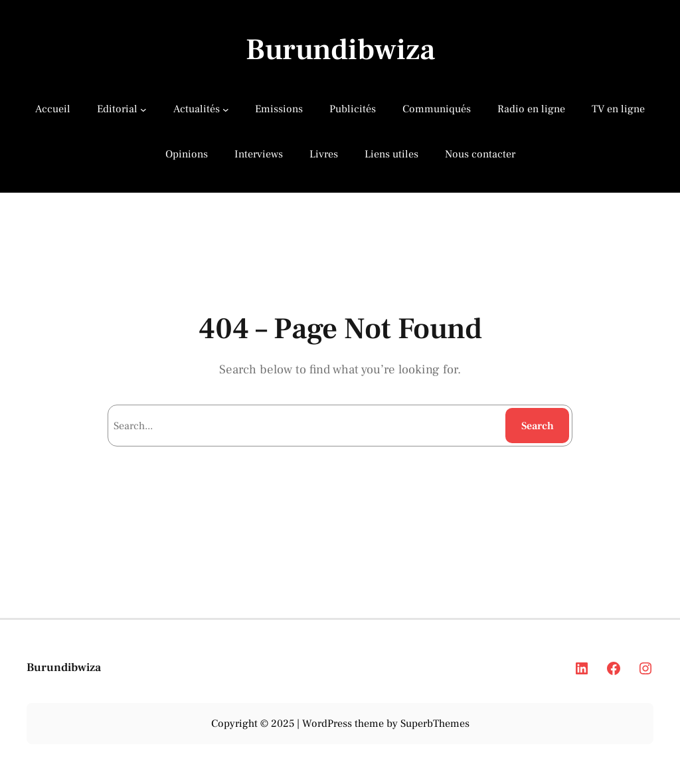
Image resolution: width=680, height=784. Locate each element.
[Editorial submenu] (143, 110)
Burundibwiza (340, 50)
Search (538, 426)
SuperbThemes (435, 724)
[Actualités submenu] (226, 110)
